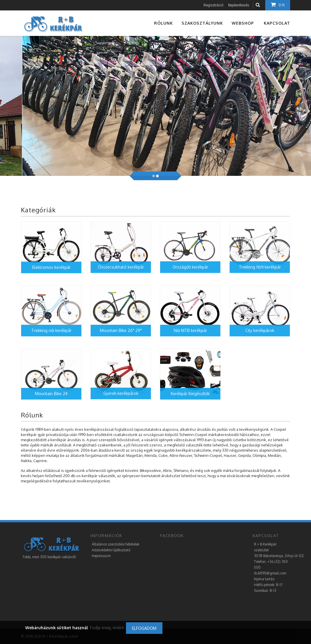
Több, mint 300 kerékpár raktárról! (49, 557)
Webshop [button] (243, 23)
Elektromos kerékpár (51, 267)
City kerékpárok (260, 330)
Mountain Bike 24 (51, 394)
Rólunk (163, 23)
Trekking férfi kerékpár (260, 267)
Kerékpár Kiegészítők (190, 394)
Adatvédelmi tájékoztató (111, 550)
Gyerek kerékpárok (121, 393)
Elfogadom (144, 628)
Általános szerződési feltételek (116, 544)
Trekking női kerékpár (51, 330)
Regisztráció (213, 5)
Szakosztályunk (202, 23)
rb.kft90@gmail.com (270, 573)
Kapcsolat (277, 23)
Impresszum (101, 556)
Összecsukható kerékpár (121, 267)
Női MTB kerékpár (190, 330)
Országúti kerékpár (190, 267)
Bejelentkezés (239, 5)
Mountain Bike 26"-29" (121, 330)
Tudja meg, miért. (107, 628)
